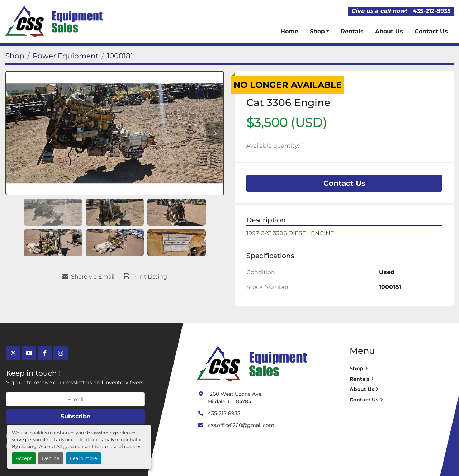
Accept (24, 458)
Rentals (352, 31)
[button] (320, 32)
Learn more (84, 458)
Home (289, 31)
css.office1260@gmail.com (241, 425)
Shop (317, 31)
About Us (389, 31)
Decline (51, 458)
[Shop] (15, 56)
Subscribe (75, 416)
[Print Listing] (145, 277)
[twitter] (13, 353)
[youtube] (29, 353)
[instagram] (61, 353)
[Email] (75, 399)
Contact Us (431, 31)
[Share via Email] (88, 277)
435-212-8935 (432, 11)
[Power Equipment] (66, 56)
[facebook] (45, 353)
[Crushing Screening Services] (253, 363)
